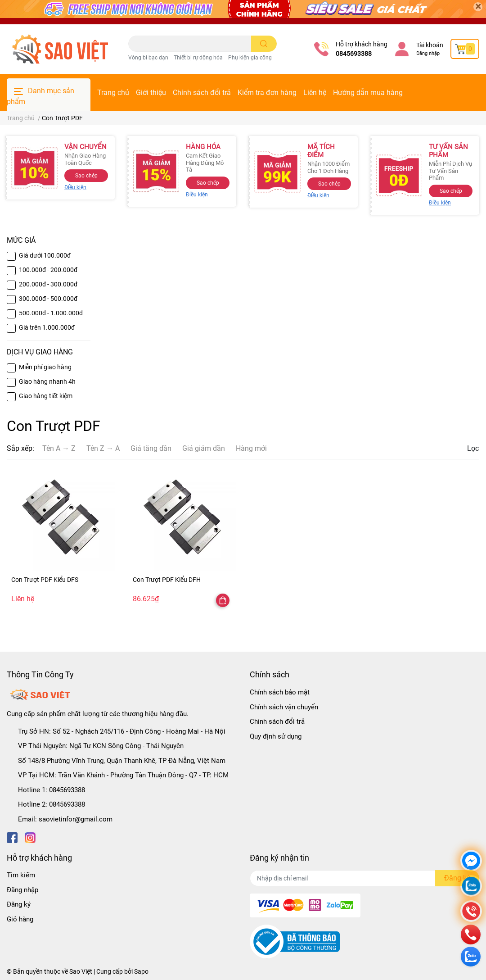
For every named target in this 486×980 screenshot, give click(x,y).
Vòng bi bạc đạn (148, 58)
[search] (264, 44)
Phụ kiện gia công (250, 58)
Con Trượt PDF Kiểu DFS (45, 580)
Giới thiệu (151, 93)
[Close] (478, 7)
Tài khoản (430, 45)
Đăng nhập (428, 53)
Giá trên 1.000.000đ (47, 327)
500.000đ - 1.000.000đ (51, 313)
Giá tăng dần (151, 448)
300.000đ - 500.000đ (48, 299)
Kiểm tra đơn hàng (267, 93)
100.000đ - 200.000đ (48, 270)
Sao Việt (81, 971)
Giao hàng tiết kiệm (46, 396)
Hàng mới (251, 448)
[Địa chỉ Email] (364, 878)
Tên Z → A (103, 448)
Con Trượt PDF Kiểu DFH (167, 580)
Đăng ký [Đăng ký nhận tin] (457, 878)
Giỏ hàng (20, 919)
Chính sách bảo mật (280, 692)
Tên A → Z (59, 448)
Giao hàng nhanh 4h (47, 381)
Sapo (141, 971)
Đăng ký (19, 904)
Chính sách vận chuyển (284, 707)
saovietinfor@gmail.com (76, 819)
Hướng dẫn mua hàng (368, 93)
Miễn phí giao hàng (45, 367)
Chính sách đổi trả (202, 93)
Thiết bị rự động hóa (198, 58)
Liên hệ (315, 93)
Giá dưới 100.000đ (45, 255)
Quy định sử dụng (276, 736)
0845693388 (354, 54)
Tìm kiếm (21, 875)
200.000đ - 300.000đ (48, 284)
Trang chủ (113, 93)
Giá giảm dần (204, 448)
